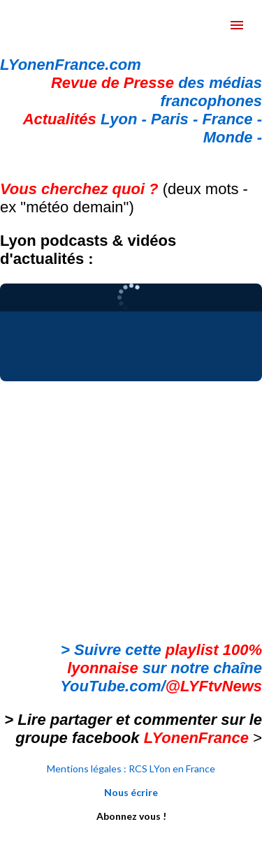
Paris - (176, 119)
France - (232, 119)
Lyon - (87, 119)
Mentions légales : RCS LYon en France (131, 768)
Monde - (233, 137)
